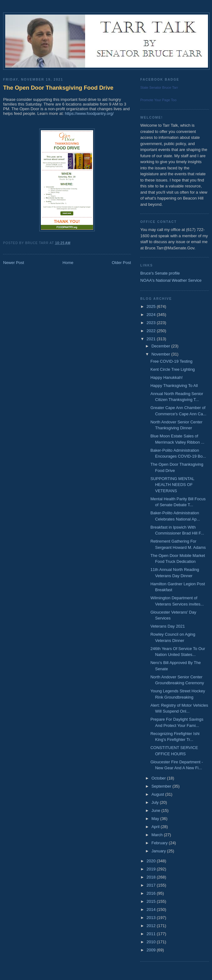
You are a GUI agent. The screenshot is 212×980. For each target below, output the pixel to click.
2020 (152, 861)
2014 (152, 909)
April (156, 827)
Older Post (121, 263)
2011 (152, 934)
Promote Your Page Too (158, 100)
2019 (152, 869)
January (159, 851)
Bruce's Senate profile (160, 273)
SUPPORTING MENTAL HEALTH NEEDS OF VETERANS (172, 485)
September (162, 786)
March (158, 835)
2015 (152, 901)
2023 (152, 323)
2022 (152, 331)
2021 (152, 339)
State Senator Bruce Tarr (159, 87)
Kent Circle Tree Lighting (172, 369)
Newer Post (14, 263)
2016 (152, 893)
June (157, 810)
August (158, 794)
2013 (152, 918)
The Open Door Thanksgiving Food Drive (58, 88)
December (161, 346)
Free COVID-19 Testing (171, 361)
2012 (152, 926)
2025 (152, 306)
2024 (152, 315)
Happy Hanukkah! (166, 377)
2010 (152, 942)
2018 (152, 877)
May (156, 819)
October (159, 778)
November (161, 354)
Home (68, 263)
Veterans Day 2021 (168, 626)
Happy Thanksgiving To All (174, 386)
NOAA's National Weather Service (171, 280)
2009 (152, 950)
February (160, 843)
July (156, 802)
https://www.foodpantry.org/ (89, 113)
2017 (152, 885)
